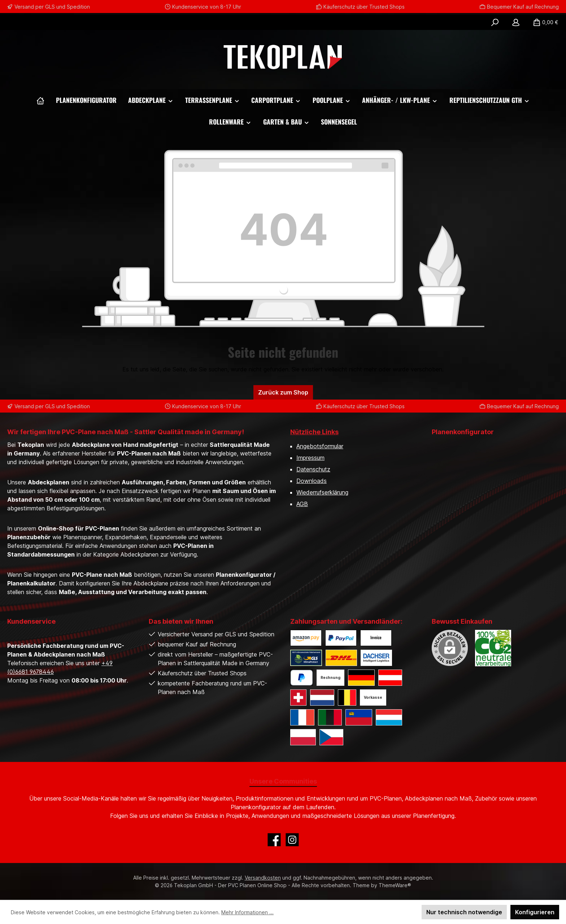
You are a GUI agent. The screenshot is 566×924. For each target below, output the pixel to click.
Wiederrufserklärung (322, 492)
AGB (302, 504)
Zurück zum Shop (283, 392)
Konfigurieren (535, 912)
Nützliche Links (314, 432)
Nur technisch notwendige (464, 912)
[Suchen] (495, 22)
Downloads (312, 481)
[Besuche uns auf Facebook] (274, 840)
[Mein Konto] (516, 22)
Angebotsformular (320, 446)
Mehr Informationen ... (247, 912)
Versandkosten (263, 878)
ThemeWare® (395, 885)
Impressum (310, 458)
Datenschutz (313, 469)
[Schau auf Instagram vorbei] (292, 840)
